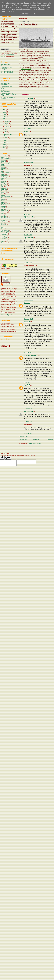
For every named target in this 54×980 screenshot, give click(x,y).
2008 (5, 141)
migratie (4, 208)
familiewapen (5, 177)
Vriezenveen (5, 243)
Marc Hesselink (29, 98)
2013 (5, 111)
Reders (3, 90)
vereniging (4, 237)
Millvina (27, 132)
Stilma (3, 226)
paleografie (4, 216)
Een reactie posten (23, 437)
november (7, 122)
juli (6, 128)
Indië (3, 194)
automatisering (5, 159)
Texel (3, 229)
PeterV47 (27, 385)
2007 (5, 142)
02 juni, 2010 (27, 214)
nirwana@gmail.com (31, 355)
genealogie (4, 184)
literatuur (4, 206)
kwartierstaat (5, 204)
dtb (2, 171)
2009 (5, 118)
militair (3, 209)
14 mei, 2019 (27, 382)
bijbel (3, 164)
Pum (5, 136)
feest (3, 178)
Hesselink (4, 188)
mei (6, 131)
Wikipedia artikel (26, 69)
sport (3, 223)
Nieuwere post (23, 440)
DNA (3, 170)
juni (6, 130)
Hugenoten (4, 85)
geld (2, 183)
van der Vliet (5, 233)
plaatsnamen (5, 218)
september (7, 125)
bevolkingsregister (6, 163)
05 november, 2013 (28, 300)
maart (6, 137)
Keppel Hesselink (6, 197)
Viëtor (3, 88)
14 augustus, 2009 (28, 162)
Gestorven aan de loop (7, 93)
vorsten (3, 241)
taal (2, 227)
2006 (5, 144)
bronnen (3, 169)
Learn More (24, 14)
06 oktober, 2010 (28, 235)
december (7, 120)
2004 (5, 148)
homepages (4, 190)
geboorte (4, 181)
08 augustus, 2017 (28, 319)
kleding (3, 199)
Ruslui (3, 220)
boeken (3, 167)
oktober (7, 123)
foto (2, 180)
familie (3, 174)
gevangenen (4, 185)
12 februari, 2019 (28, 352)
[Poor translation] (8, 458)
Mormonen (4, 212)
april (6, 133)
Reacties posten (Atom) (34, 444)
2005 (5, 146)
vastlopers (4, 236)
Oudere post (49, 440)
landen (3, 205)
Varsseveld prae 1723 (7, 67)
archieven (4, 157)
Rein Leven (4, 219)
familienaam (5, 176)
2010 (5, 116)
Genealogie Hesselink (7, 64)
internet (3, 195)
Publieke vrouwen (6, 89)
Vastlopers (4, 69)
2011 (5, 115)
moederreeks (5, 211)
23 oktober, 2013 (28, 263)
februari (7, 139)
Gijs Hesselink (28, 217)
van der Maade (5, 232)
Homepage (36, 440)
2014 (5, 109)
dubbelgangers (5, 173)
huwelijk (4, 191)
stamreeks (4, 225)
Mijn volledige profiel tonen (9, 315)
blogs (3, 166)
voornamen (4, 240)
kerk (3, 198)
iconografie (4, 192)
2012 (5, 113)
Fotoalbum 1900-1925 (7, 71)
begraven (4, 160)
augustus (7, 126)
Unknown (27, 303)
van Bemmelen (5, 230)
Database (4, 66)
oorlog (3, 215)
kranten (3, 201)
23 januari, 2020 (28, 408)
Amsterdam (4, 156)
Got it (33, 14)
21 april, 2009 (27, 129)
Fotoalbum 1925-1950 (7, 73)
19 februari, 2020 (28, 433)
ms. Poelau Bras (28, 24)
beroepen (4, 162)
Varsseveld (4, 234)
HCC (3, 187)
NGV (3, 213)
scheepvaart (4, 222)
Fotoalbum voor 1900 (7, 70)
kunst (3, 202)
